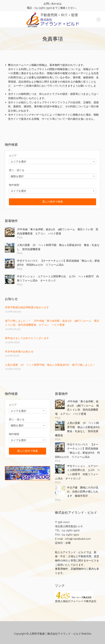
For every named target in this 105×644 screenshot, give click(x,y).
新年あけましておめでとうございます (27, 338)
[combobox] (52, 161)
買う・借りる (17, 170)
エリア (13, 156)
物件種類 (14, 185)
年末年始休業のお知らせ (19, 352)
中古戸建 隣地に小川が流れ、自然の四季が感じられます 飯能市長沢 (83, 492)
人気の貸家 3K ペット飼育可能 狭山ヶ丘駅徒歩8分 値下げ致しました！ (50, 365)
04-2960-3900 (43, 8)
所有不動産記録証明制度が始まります (27, 307)
